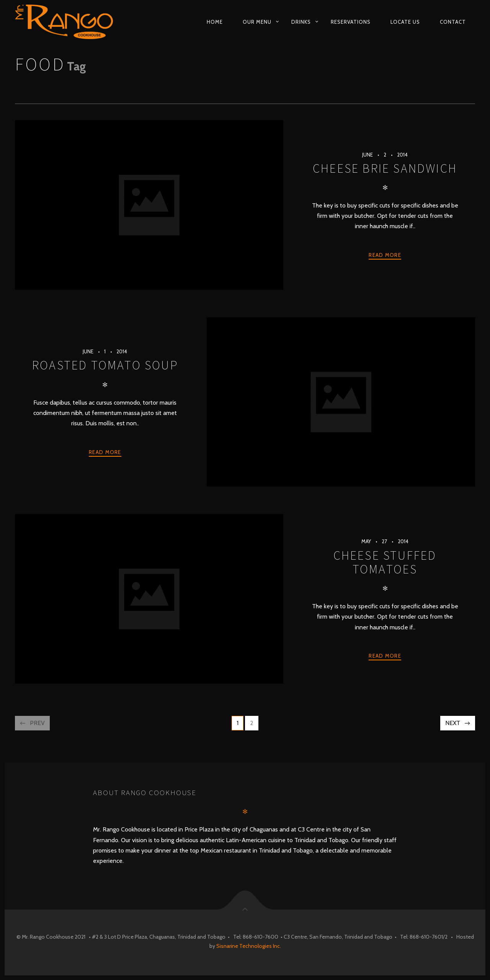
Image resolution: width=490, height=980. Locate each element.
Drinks (301, 22)
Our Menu (257, 22)
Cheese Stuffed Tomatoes (385, 562)
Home (215, 22)
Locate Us (405, 22)
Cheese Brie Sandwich (385, 168)
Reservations (351, 22)
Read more (385, 255)
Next (453, 723)
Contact (453, 22)
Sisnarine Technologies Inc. (249, 946)
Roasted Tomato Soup (105, 365)
